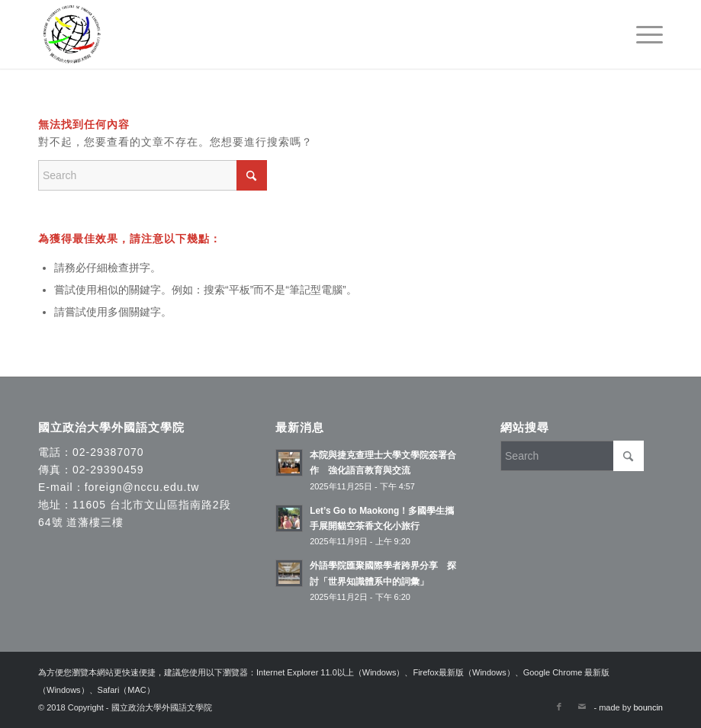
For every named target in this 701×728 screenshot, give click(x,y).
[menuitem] (642, 34)
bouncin (648, 707)
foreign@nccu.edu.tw (142, 487)
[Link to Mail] (582, 707)
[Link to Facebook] (559, 707)
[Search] (153, 175)
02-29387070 (108, 452)
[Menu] (642, 34)
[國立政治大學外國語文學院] (72, 34)
